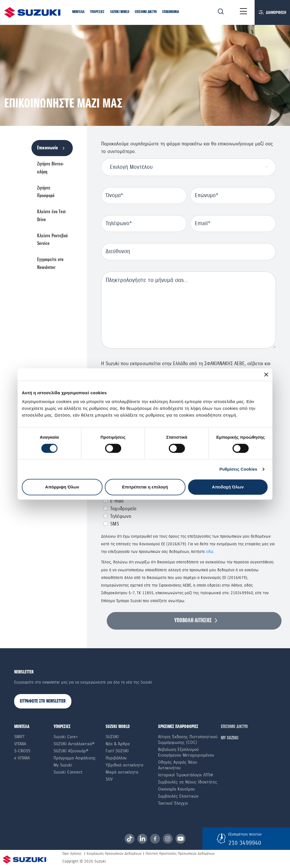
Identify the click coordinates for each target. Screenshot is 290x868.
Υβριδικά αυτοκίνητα (124, 765)
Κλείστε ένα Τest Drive (51, 216)
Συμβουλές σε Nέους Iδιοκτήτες (188, 782)
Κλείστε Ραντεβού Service (52, 240)
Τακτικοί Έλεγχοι (173, 803)
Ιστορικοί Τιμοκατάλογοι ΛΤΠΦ (186, 775)
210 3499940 (245, 843)
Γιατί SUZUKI (117, 751)
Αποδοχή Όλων (228, 487)
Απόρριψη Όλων (62, 487)
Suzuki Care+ (66, 737)
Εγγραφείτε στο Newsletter (50, 264)
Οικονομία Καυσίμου (176, 789)
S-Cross (22, 751)
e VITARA (22, 758)
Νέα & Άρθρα (118, 744)
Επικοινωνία (47, 148)
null (188, 310)
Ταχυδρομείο (123, 509)
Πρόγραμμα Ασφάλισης (75, 758)
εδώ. (210, 552)
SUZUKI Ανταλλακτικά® (74, 744)
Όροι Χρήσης (72, 854)
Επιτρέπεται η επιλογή (145, 487)
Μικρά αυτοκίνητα (122, 772)
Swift (19, 737)
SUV (109, 779)
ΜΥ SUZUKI (230, 738)
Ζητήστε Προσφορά (46, 192)
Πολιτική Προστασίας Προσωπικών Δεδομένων (180, 854)
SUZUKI (112, 737)
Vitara (20, 744)
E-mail (117, 501)
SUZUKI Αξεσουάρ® (71, 751)
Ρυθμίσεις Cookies (238, 469)
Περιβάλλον (116, 758)
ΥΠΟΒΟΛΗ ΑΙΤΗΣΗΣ (193, 621)
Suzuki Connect (68, 772)
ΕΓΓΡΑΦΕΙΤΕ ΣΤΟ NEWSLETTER (43, 701)
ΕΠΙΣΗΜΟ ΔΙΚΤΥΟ (234, 727)
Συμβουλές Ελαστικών (178, 796)
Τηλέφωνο (121, 516)
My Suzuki (63, 765)
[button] (78, 12)
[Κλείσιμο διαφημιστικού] (266, 374)
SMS (115, 524)
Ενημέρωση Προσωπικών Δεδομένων (114, 854)
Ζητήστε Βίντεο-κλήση (51, 168)
